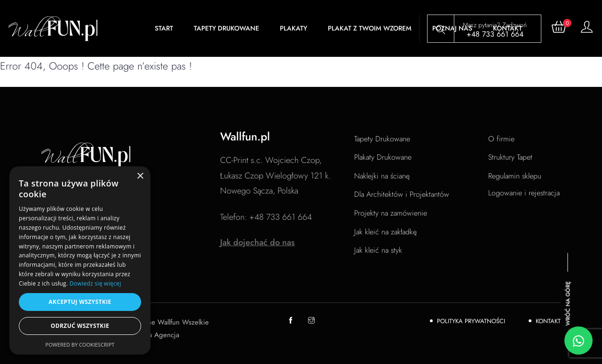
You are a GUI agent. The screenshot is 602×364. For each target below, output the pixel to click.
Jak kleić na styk (378, 250)
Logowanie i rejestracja (524, 193)
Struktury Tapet (510, 157)
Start (164, 28)
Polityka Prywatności (471, 321)
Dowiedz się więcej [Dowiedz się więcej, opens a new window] (95, 283)
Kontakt (548, 321)
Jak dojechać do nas (257, 242)
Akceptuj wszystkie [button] (80, 302)
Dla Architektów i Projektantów (402, 194)
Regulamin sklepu (515, 176)
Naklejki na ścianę (382, 176)
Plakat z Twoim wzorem (370, 28)
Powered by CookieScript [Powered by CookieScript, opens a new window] (80, 345)
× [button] (140, 176)
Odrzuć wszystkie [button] (80, 326)
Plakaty (293, 28)
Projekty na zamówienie (391, 213)
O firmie (501, 139)
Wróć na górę (568, 303)
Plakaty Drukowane (383, 157)
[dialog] (80, 260)
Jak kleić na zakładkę (385, 232)
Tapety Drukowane (226, 28)
